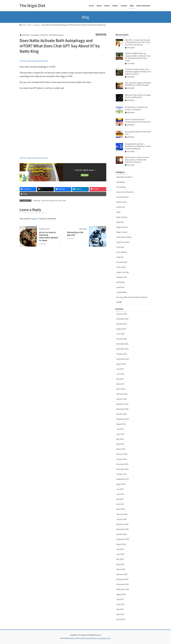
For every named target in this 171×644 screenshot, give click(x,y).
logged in (35, 218)
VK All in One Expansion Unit (101, 638)
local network (122, 252)
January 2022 (122, 459)
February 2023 (122, 394)
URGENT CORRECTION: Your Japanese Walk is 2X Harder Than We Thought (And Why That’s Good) (138, 57)
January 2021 (122, 519)
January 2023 (122, 399)
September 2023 (123, 359)
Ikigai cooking (122, 217)
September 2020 (123, 539)
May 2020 (120, 559)
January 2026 (122, 314)
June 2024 (120, 334)
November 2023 (122, 349)
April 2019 (120, 614)
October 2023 (122, 354)
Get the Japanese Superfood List (34, 61)
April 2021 (120, 504)
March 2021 (121, 509)
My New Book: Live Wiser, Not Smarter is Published (136, 108)
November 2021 (122, 469)
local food (120, 247)
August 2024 (121, 329)
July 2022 (120, 429)
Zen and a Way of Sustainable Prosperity (132, 297)
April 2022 (120, 444)
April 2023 (120, 384)
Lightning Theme (85, 638)
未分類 (119, 302)
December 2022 (122, 404)
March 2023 (121, 389)
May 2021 (120, 499)
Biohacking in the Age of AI (75, 234)
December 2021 (122, 464)
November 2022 (122, 409)
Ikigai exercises (122, 227)
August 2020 (121, 544)
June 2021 (120, 494)
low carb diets (122, 262)
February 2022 (122, 454)
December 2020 (122, 524)
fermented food (122, 197)
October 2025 (122, 324)
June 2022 (120, 434)
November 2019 (122, 584)
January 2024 (122, 339)
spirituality (121, 282)
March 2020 (121, 569)
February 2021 (122, 514)
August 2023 (121, 364)
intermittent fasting (48, 200)
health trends (122, 202)
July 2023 (120, 369)
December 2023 (122, 344)
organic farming (122, 272)
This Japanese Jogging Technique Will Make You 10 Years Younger (138, 84)
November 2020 (122, 529)
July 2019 (120, 599)
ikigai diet (120, 222)
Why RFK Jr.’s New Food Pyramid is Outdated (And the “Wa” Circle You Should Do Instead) (138, 42)
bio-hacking (121, 187)
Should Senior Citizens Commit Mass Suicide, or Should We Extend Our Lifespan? (137, 160)
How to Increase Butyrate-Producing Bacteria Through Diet (138, 121)
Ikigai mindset (122, 232)
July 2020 (120, 549)
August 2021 (121, 484)
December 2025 (122, 319)
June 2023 (120, 374)
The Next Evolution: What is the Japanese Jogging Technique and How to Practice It (138, 72)
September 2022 (123, 419)
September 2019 (123, 589)
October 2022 (122, 414)
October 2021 (122, 474)
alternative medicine (124, 177)
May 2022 (120, 439)
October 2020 (122, 534)
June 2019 (120, 604)
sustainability (122, 292)
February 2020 (122, 574)
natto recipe (62, 200)
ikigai (118, 212)
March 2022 (121, 449)
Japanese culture (123, 242)
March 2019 (121, 619)
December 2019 (122, 579)
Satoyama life (122, 277)
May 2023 (120, 379)
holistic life (121, 207)
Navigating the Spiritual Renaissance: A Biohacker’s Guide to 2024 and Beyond (138, 146)
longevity (120, 257)
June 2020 (120, 554)
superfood (120, 287)
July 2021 (120, 489)
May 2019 (120, 609)
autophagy (101, 35)
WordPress (72, 638)
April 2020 (120, 564)
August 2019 (121, 594)
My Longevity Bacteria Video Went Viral (138, 133)
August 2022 (121, 424)
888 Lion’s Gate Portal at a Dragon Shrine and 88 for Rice (138, 96)
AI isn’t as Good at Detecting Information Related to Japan (49, 236)
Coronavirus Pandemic (125, 192)
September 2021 (123, 479)
